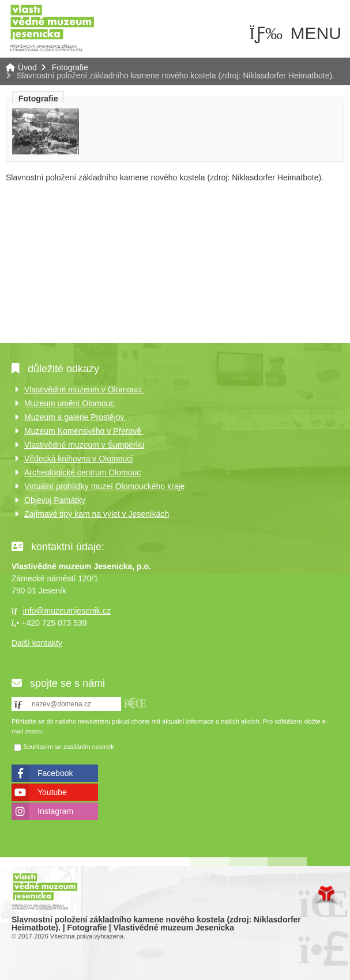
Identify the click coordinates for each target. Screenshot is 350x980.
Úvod (52, 27)
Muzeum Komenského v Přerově (84, 431)
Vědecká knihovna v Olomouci (78, 459)
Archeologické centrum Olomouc (82, 472)
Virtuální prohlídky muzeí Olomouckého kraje (104, 486)
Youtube (52, 792)
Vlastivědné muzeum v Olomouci (84, 389)
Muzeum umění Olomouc (70, 403)
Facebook (55, 773)
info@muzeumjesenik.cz (67, 611)
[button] (136, 703)
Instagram (55, 811)
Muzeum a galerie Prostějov (75, 417)
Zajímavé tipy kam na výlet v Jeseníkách (97, 514)
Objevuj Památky (55, 500)
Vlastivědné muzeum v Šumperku (84, 445)
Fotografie (70, 67)
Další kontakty (37, 643)
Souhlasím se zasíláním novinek (69, 747)
